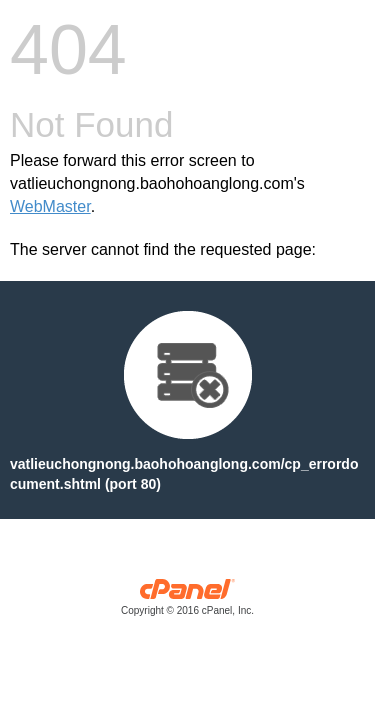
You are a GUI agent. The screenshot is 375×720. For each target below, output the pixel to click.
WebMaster (50, 206)
